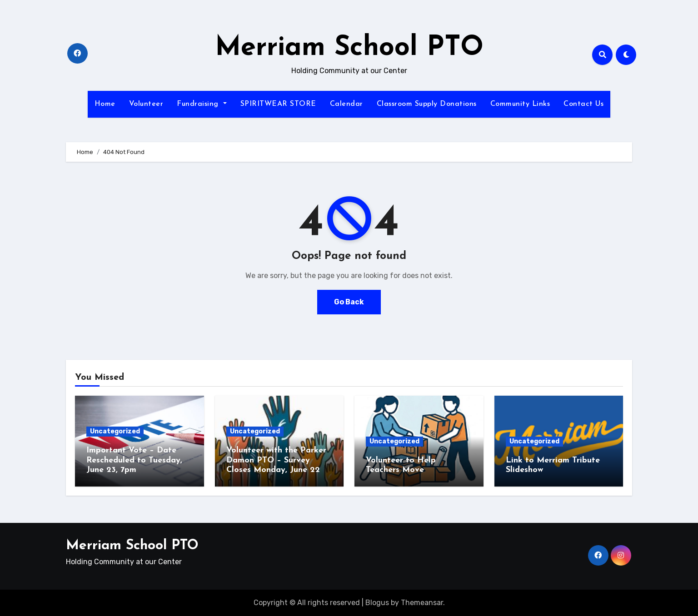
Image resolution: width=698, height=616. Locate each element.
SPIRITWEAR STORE (278, 104)
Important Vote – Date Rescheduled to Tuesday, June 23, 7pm (134, 460)
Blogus (377, 603)
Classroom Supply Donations (427, 104)
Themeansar (422, 603)
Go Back (349, 302)
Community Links (520, 104)
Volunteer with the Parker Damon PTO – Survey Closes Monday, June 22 (276, 460)
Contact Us (583, 104)
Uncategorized (115, 431)
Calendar (347, 104)
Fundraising (202, 104)
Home (105, 104)
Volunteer (146, 104)
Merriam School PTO (349, 48)
